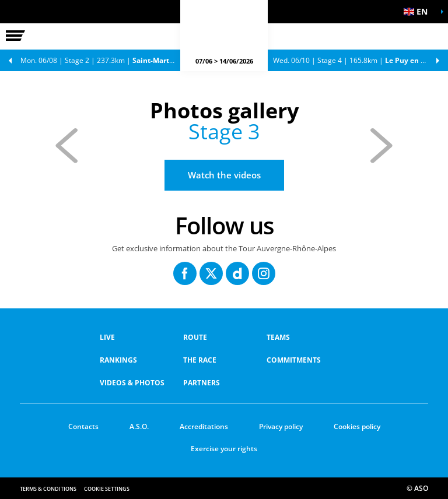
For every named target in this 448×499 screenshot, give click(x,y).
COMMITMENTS (294, 360)
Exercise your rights (224, 449)
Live (107, 337)
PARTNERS (202, 383)
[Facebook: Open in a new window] (185, 273)
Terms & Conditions (48, 489)
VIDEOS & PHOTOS (132, 383)
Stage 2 (104, 60)
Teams (278, 337)
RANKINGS (118, 360)
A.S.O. (139, 426)
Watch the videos (224, 175)
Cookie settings (107, 489)
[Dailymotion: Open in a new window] (237, 273)
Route (195, 337)
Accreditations (204, 426)
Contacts (83, 426)
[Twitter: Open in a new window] (211, 273)
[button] (419, 12)
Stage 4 (360, 60)
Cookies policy (357, 426)
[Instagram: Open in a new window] (264, 273)
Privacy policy (281, 426)
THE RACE (200, 360)
